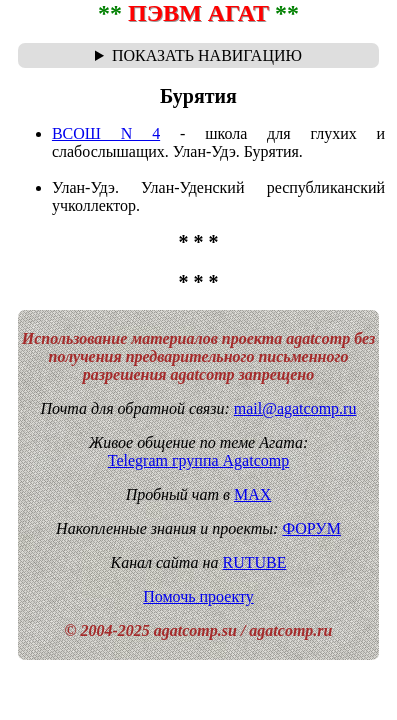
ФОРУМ (311, 528)
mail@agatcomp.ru (295, 408)
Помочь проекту (198, 596)
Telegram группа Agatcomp (198, 460)
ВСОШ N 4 (106, 133)
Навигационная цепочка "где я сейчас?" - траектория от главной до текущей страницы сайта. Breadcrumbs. (198, 56)
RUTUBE (254, 562)
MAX (252, 494)
